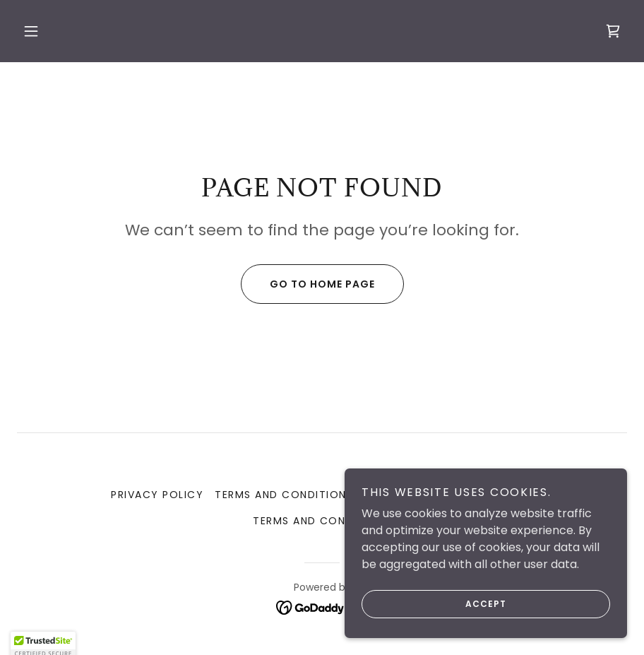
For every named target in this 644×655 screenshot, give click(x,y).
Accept (434, 604)
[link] (613, 31)
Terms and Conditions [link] (284, 495)
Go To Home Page (308, 284)
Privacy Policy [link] (157, 495)
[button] (31, 31)
